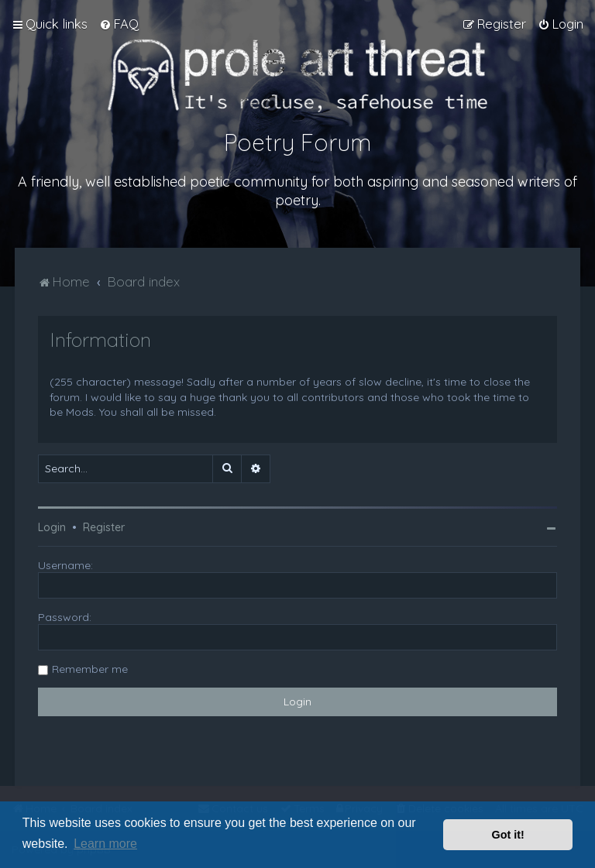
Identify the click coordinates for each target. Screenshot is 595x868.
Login (52, 527)
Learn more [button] (105, 844)
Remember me (90, 669)
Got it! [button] (508, 835)
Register (104, 527)
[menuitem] (119, 24)
